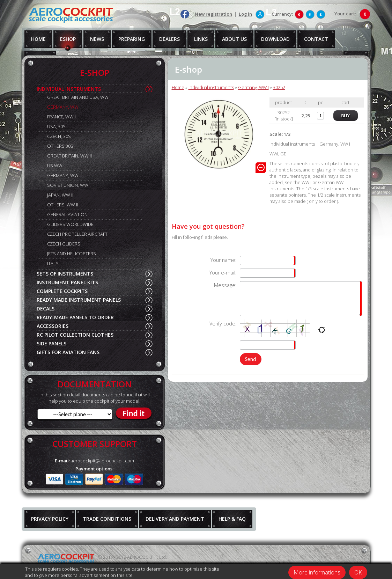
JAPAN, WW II (60, 195)
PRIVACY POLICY (50, 519)
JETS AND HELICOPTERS (72, 254)
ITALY (53, 263)
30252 (279, 87)
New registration (213, 14)
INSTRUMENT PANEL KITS (67, 282)
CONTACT (316, 39)
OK (358, 572)
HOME (38, 39)
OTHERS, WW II (63, 205)
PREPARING (132, 39)
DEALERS (169, 39)
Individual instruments (211, 87)
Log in (245, 14)
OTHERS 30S (60, 146)
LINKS (201, 39)
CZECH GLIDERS (64, 244)
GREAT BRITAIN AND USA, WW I (79, 97)
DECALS (46, 309)
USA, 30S (56, 126)
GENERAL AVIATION (67, 214)
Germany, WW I (253, 87)
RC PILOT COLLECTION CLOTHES (75, 335)
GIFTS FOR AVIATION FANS (68, 352)
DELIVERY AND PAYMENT (175, 519)
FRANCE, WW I (61, 117)
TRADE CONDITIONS (107, 519)
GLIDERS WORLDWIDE (70, 224)
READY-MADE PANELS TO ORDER (75, 317)
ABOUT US (234, 39)
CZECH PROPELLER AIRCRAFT (77, 234)
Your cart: (345, 14)
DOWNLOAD (275, 39)
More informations (317, 572)
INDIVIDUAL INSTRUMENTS (69, 89)
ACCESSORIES (53, 326)
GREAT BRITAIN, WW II (69, 156)
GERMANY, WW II (64, 175)
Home (178, 87)
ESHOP (68, 39)
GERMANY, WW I (64, 107)
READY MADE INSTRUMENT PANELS (79, 300)
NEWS (97, 39)
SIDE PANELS (51, 343)
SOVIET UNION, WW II (69, 185)
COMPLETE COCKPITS (62, 291)
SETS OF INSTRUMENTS (65, 274)
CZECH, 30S (59, 136)
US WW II (56, 166)
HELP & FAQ (232, 519)
